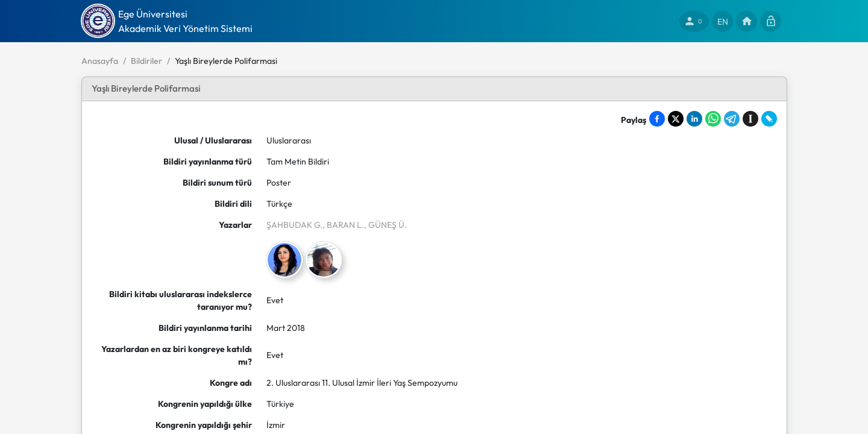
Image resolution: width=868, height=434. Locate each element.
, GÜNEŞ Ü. (385, 225)
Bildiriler (146, 61)
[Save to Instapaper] (750, 119)
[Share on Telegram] (732, 119)
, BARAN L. (343, 225)
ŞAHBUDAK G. (294, 225)
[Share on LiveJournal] (769, 119)
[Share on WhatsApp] (713, 119)
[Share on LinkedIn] (694, 119)
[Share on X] (676, 119)
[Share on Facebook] (657, 119)
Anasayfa (100, 61)
